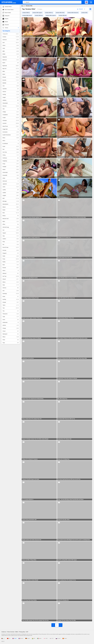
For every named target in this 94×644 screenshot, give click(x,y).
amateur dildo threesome (73, 13)
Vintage (11, 328)
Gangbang (11, 161)
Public (11, 256)
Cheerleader (11, 103)
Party (11, 242)
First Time (11, 152)
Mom (11, 213)
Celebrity (11, 100)
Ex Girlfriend (11, 144)
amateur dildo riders (60, 13)
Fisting (11, 155)
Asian (11, 48)
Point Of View (11, 247)
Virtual (11, 331)
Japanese (11, 184)
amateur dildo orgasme (51, 15)
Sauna (11, 271)
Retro (11, 265)
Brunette (11, 80)
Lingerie (11, 195)
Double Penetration (11, 135)
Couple (11, 118)
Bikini (11, 71)
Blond (11, 74)
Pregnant (11, 253)
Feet (11, 149)
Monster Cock (11, 219)
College (11, 112)
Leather (11, 190)
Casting (11, 94)
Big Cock (11, 69)
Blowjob (11, 77)
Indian (11, 178)
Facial (11, 146)
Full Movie (11, 158)
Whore (11, 337)
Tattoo (11, 305)
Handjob (11, 167)
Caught (11, 97)
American (11, 40)
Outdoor (11, 239)
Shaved (11, 279)
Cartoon (11, 92)
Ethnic (11, 141)
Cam (11, 86)
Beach (11, 63)
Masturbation (11, 204)
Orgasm (11, 233)
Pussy (11, 259)
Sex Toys (11, 276)
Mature (11, 207)
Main (22, 6)
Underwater (11, 322)
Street (11, 297)
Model (11, 210)
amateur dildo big (63, 15)
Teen (11, 308)
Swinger (11, 302)
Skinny (11, 282)
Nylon (11, 221)
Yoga (11, 343)
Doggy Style (11, 129)
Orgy (11, 236)
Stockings (11, 294)
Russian (11, 268)
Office (11, 224)
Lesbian (11, 193)
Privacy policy (22, 632)
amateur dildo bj (26, 13)
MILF (11, 198)
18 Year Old (11, 34)
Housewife (11, 175)
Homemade (11, 172)
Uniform (11, 325)
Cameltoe (11, 89)
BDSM (11, 54)
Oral (11, 230)
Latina (11, 187)
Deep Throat (11, 126)
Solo (11, 291)
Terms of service (11, 632)
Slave (11, 285)
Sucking (11, 299)
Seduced (11, 273)
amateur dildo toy (49, 13)
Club (11, 109)
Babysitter (11, 57)
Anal (11, 43)
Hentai (11, 170)
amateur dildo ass (39, 15)
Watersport (11, 334)
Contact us (4, 632)
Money (11, 216)
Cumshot (11, 123)
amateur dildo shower (27, 15)
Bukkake (11, 83)
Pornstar (11, 250)
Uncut (11, 320)
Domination (11, 132)
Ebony (11, 138)
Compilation (11, 115)
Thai (11, 311)
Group (11, 164)
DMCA (17, 632)
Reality (11, 262)
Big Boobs (11, 66)
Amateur (11, 37)
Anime (11, 45)
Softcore (11, 288)
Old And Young (11, 227)
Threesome (11, 314)
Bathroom (11, 60)
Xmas (11, 340)
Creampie (11, 120)
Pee (11, 245)
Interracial (11, 181)
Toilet (11, 317)
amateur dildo (84, 13)
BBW (11, 51)
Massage (11, 201)
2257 (27, 632)
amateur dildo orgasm (37, 13)
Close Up (11, 106)
